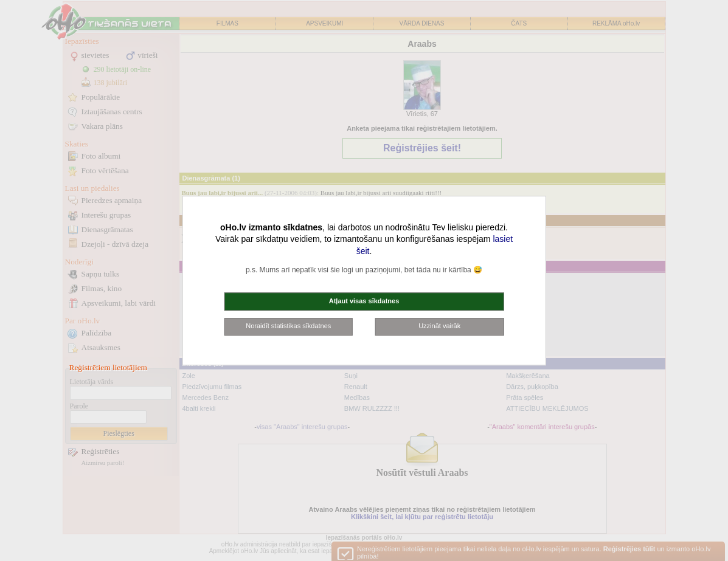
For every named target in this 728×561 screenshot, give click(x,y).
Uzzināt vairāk (439, 326)
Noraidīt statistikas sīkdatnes (288, 326)
